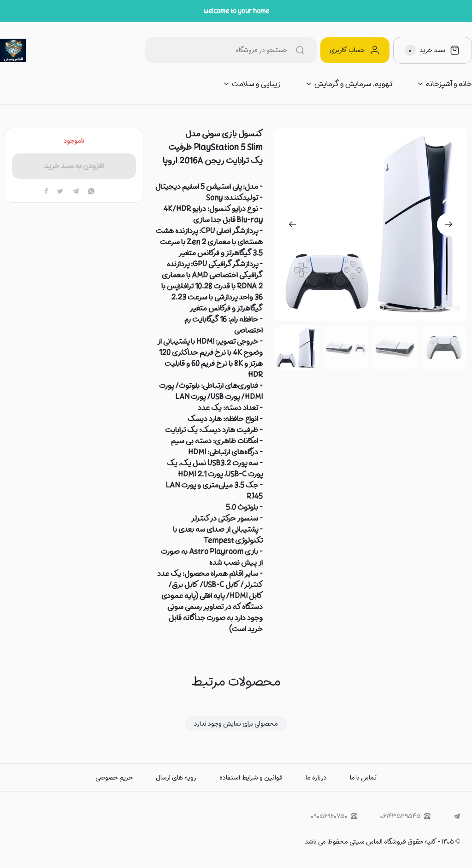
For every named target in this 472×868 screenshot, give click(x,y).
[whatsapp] (91, 192)
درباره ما (316, 778)
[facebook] (46, 192)
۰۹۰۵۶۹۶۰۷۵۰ (334, 817)
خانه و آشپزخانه (449, 84)
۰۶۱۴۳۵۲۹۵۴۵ (405, 817)
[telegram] (76, 192)
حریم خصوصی (114, 778)
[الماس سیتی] (13, 50)
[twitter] (60, 192)
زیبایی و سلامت (256, 84)
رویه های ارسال (176, 778)
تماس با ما (363, 778)
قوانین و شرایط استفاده (251, 778)
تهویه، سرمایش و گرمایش (353, 84)
